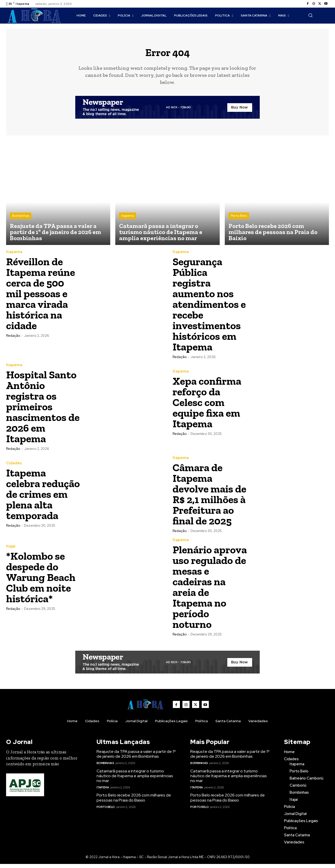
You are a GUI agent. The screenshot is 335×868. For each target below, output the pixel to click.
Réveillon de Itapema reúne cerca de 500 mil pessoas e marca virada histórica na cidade (41, 298)
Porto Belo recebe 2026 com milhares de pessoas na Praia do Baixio (134, 802)
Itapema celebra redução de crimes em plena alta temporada (43, 498)
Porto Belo (239, 220)
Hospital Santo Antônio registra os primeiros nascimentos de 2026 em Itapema (43, 411)
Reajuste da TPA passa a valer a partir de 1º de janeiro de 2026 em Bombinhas (136, 758)
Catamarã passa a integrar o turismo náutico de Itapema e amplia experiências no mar (135, 780)
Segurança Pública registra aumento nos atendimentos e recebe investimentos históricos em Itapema (209, 308)
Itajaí (11, 550)
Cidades (14, 467)
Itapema (128, 220)
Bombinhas (21, 220)
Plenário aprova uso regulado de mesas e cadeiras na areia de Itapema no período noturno (210, 591)
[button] (310, 15)
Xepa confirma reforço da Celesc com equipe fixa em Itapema (207, 406)
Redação (13, 340)
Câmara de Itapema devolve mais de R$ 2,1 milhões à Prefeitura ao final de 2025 (209, 498)
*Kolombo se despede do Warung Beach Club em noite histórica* (41, 581)
